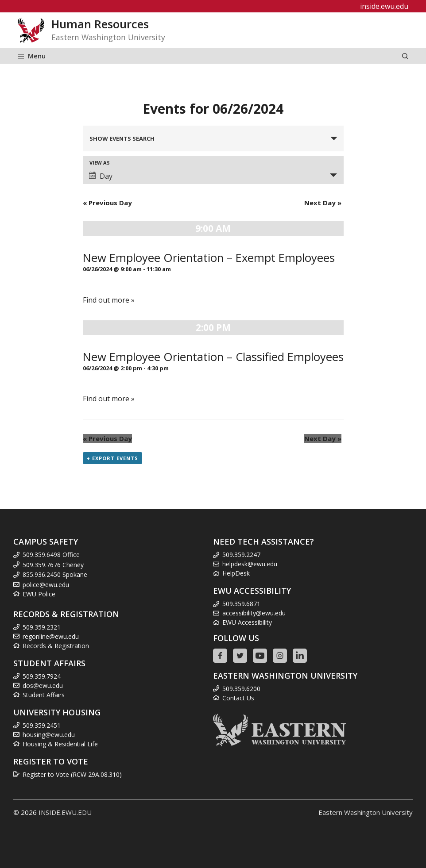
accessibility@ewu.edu (254, 613)
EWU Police (39, 594)
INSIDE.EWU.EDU (65, 812)
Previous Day (107, 203)
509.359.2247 (241, 555)
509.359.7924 (42, 676)
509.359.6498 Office (51, 555)
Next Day (323, 203)
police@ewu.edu (46, 585)
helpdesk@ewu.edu (250, 564)
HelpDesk (236, 573)
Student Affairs (44, 695)
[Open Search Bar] (405, 56)
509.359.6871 (241, 604)
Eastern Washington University (366, 812)
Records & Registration (56, 646)
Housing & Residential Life (60, 744)
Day (101, 176)
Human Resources (100, 24)
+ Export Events (112, 458)
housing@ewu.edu (49, 735)
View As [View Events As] (100, 163)
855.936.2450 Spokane (55, 574)
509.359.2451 (42, 725)
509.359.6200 (241, 689)
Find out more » (109, 300)
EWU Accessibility (247, 622)
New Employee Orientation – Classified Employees (213, 357)
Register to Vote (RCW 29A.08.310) (72, 774)
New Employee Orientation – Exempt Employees (209, 258)
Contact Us (238, 698)
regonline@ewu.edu (51, 636)
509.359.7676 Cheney (53, 565)
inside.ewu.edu (384, 6)
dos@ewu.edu (43, 686)
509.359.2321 (42, 627)
